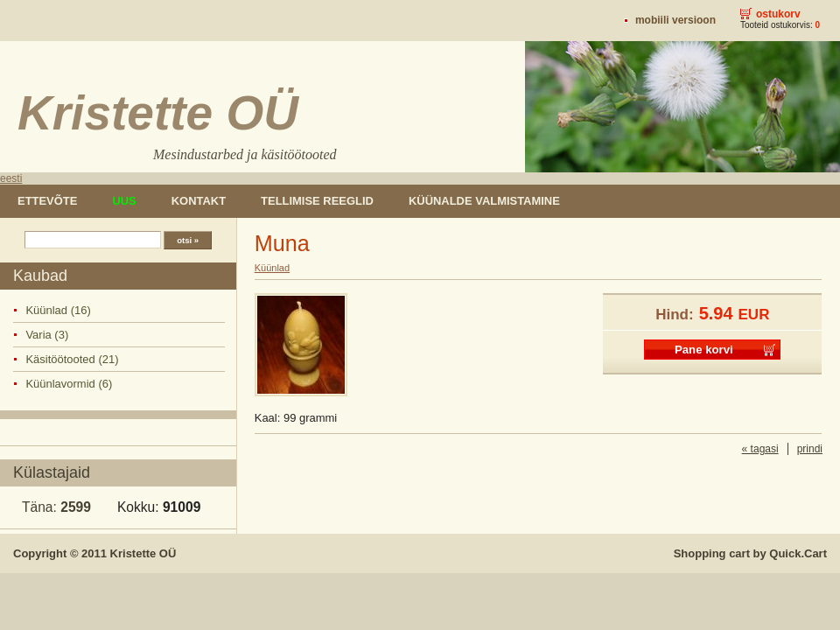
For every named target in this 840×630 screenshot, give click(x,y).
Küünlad (272, 268)
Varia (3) (47, 335)
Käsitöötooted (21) (72, 359)
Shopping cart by (750, 553)
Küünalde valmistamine (484, 201)
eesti (11, 178)
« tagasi (760, 449)
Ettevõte (47, 201)
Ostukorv (778, 14)
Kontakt (199, 201)
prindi (810, 449)
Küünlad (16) (58, 310)
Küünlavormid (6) (69, 384)
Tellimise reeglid (317, 201)
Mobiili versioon (675, 20)
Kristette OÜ (143, 553)
